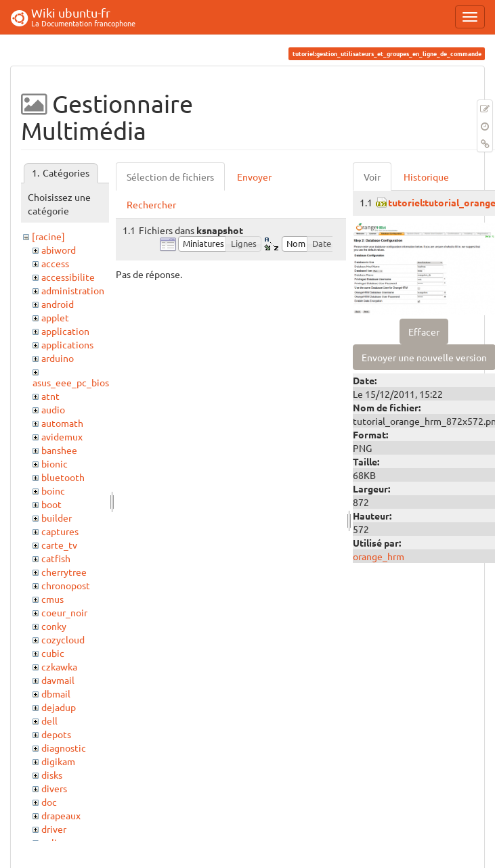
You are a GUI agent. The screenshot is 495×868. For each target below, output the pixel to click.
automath (62, 423)
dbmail (56, 693)
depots (56, 734)
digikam (58, 761)
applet (55, 317)
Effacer (424, 332)
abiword (59, 250)
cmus (52, 599)
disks (52, 775)
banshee (59, 450)
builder (57, 518)
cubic (53, 653)
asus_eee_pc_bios (71, 382)
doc (49, 802)
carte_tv (59, 545)
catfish (56, 558)
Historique (426, 177)
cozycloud (63, 639)
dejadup (59, 707)
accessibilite (68, 277)
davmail (58, 680)
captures (60, 531)
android (58, 304)
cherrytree (64, 572)
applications (67, 344)
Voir (372, 177)
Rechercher (151, 204)
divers (54, 788)
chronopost (66, 585)
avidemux (62, 436)
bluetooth (63, 477)
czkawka (59, 666)
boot (51, 504)
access (55, 263)
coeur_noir (64, 612)
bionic (55, 463)
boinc (53, 490)
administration (73, 290)
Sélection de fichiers (170, 177)
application (65, 331)
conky (54, 626)
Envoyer (254, 177)
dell (49, 721)
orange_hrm (379, 556)
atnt (50, 396)
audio (53, 409)
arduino (58, 358)
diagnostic (64, 748)
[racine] (48, 236)
